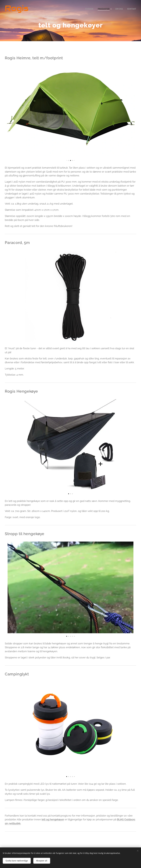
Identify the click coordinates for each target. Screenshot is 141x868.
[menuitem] (88, 9)
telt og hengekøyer (53, 819)
